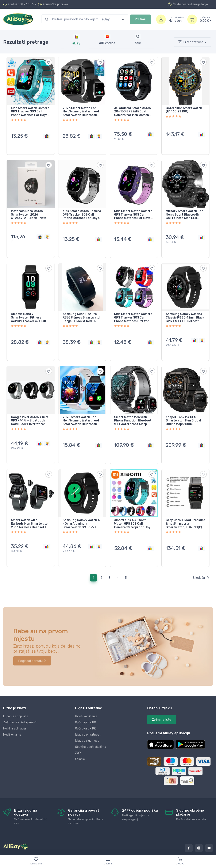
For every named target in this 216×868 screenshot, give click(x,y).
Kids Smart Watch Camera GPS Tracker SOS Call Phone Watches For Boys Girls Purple (133, 212)
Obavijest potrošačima (91, 734)
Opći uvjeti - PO (86, 710)
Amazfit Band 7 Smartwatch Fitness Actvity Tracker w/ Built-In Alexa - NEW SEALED (29, 313)
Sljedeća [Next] (201, 565)
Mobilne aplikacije (15, 716)
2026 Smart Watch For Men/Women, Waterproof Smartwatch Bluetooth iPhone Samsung (81, 112)
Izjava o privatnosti (88, 722)
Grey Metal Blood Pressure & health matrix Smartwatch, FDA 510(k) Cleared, (185, 514)
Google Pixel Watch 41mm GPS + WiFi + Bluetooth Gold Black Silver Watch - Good (30, 413)
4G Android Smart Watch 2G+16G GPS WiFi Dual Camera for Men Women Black (132, 112)
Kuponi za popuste (16, 704)
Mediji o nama (12, 722)
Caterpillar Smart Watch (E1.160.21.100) (184, 110)
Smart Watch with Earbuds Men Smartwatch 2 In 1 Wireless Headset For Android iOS (31, 514)
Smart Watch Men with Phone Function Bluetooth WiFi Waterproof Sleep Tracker (134, 413)
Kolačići (80, 747)
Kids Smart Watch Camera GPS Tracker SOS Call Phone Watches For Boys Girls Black (82, 212)
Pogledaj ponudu (32, 648)
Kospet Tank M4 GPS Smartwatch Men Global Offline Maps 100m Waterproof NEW (183, 413)
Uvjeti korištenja (86, 704)
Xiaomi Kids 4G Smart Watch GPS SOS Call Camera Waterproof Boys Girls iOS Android (133, 514)
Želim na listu (162, 707)
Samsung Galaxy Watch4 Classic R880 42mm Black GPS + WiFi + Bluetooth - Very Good (185, 313)
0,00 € (206, 19)
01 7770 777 (28, 4)
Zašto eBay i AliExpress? (20, 710)
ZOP (78, 741)
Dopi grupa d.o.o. (53, 852)
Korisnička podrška (55, 4)
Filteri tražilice (191, 42)
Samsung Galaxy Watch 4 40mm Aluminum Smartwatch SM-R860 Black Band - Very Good (81, 514)
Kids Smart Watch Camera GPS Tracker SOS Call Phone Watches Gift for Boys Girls (133, 313)
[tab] (107, 40)
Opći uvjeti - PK (85, 716)
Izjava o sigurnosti (87, 728)
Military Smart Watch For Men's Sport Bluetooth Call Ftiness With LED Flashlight (184, 212)
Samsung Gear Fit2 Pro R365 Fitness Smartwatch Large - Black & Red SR (82, 313)
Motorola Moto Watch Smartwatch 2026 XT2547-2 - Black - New (28, 212)
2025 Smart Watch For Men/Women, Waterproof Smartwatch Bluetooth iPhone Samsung (81, 413)
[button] (161, 732)
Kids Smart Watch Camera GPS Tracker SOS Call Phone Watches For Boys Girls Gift (30, 112)
